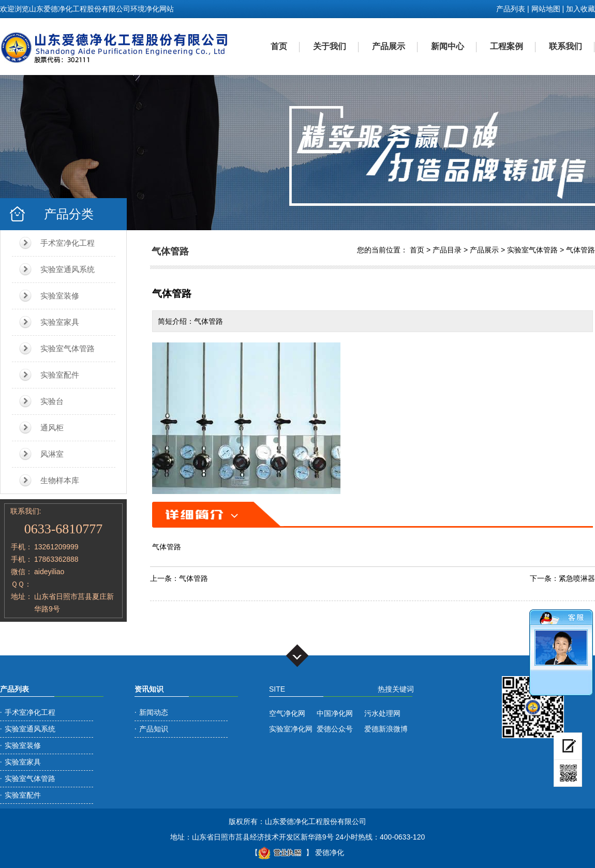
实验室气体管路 (68, 348)
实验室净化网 (291, 729)
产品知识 (154, 729)
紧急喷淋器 (577, 578)
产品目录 (447, 250)
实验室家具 (60, 322)
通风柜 (52, 428)
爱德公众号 (335, 729)
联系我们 (566, 46)
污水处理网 (382, 713)
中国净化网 (335, 713)
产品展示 (389, 46)
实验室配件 (60, 375)
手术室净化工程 (68, 243)
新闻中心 (448, 46)
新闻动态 (154, 712)
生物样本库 (60, 480)
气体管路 (581, 250)
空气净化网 (287, 713)
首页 (279, 46)
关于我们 (330, 46)
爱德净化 (330, 852)
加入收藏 (581, 9)
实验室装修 (60, 296)
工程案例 (507, 46)
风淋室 (52, 454)
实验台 (52, 401)
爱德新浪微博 (386, 729)
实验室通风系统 (68, 269)
